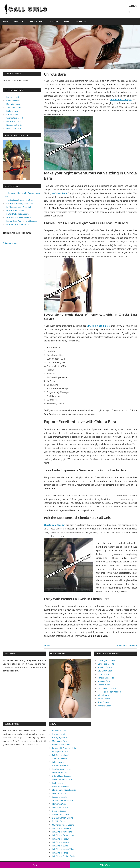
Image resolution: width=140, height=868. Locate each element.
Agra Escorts (103, 702)
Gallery (54, 21)
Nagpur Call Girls (14, 125)
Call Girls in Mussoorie (62, 832)
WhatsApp (105, 865)
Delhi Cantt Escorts (61, 814)
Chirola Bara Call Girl (55, 525)
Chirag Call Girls (59, 804)
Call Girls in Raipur (60, 839)
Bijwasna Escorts (60, 797)
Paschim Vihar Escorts (62, 769)
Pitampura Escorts (60, 751)
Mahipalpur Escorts (61, 741)
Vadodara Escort (14, 107)
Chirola (48, 646)
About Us (19, 21)
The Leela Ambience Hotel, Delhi (21, 200)
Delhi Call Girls (37, 21)
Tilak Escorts (58, 783)
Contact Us (81, 21)
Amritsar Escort (105, 706)
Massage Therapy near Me (109, 692)
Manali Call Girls (14, 128)
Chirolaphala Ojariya (126, 646)
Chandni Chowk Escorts (63, 800)
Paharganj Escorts (60, 737)
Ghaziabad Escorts (60, 759)
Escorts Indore (104, 685)
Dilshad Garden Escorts (63, 818)
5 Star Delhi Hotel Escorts (18, 214)
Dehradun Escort (14, 104)
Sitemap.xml (11, 243)
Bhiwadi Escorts (59, 793)
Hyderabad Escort (14, 121)
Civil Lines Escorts (60, 807)
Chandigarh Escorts (106, 660)
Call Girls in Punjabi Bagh (63, 856)
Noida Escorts (104, 699)
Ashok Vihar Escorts (61, 786)
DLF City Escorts (59, 821)
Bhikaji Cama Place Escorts (64, 790)
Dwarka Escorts (59, 734)
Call (35, 865)
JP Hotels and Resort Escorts (19, 217)
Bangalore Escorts (106, 664)
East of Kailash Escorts (62, 779)
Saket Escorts (58, 762)
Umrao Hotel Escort (15, 210)
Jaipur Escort (103, 695)
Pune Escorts (103, 674)
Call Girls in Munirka (61, 755)
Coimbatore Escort (15, 118)
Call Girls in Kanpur (61, 842)
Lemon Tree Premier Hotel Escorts (22, 221)
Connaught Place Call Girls (64, 748)
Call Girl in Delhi (105, 671)
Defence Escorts (59, 811)
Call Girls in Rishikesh (62, 828)
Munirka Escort (104, 681)
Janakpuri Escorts (60, 772)
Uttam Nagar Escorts (61, 776)
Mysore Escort (13, 97)
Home (6, 21)
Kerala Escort (12, 114)
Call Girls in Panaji (60, 853)
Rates (66, 21)
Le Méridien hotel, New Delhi (19, 207)
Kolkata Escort (13, 111)
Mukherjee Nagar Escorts (63, 825)
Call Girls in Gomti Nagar (63, 835)
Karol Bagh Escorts (60, 765)
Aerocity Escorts (59, 731)
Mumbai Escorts (105, 667)
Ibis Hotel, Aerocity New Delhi (20, 204)
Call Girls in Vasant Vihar (63, 849)
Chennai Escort (13, 100)
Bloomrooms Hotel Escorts (18, 224)
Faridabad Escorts (106, 678)
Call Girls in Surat (60, 846)
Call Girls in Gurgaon (107, 688)
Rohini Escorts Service (62, 745)
